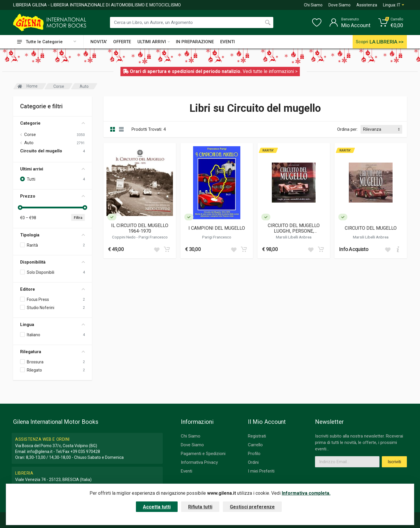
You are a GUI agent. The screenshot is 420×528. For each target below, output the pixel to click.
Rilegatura (52, 352)
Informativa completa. (306, 493)
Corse (30, 135)
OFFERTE (122, 42)
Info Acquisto (354, 249)
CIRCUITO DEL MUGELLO (371, 228)
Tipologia (52, 235)
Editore (52, 289)
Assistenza (367, 5)
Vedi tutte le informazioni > (270, 71)
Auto (29, 143)
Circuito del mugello (41, 151)
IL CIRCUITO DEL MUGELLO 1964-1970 (140, 228)
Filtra (78, 218)
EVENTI (228, 42)
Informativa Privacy (199, 462)
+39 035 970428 (85, 452)
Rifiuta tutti (200, 507)
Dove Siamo (339, 5)
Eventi (187, 471)
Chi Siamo (313, 5)
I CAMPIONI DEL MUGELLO (217, 228)
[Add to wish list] (157, 249)
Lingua (52, 325)
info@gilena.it (40, 452)
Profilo (254, 454)
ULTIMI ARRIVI (154, 42)
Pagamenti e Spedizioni (203, 454)
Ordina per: (347, 129)
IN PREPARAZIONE (195, 42)
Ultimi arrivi (52, 169)
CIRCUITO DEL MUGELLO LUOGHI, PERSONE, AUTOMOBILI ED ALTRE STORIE (294, 228)
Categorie (52, 123)
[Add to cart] (167, 249)
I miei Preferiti (261, 471)
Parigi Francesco (153, 237)
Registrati (257, 436)
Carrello (255, 445)
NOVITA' (99, 42)
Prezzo (52, 196)
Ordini (253, 462)
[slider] (20, 208)
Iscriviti (394, 462)
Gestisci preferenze (252, 507)
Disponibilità (52, 262)
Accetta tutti (157, 507)
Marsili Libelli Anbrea (294, 237)
